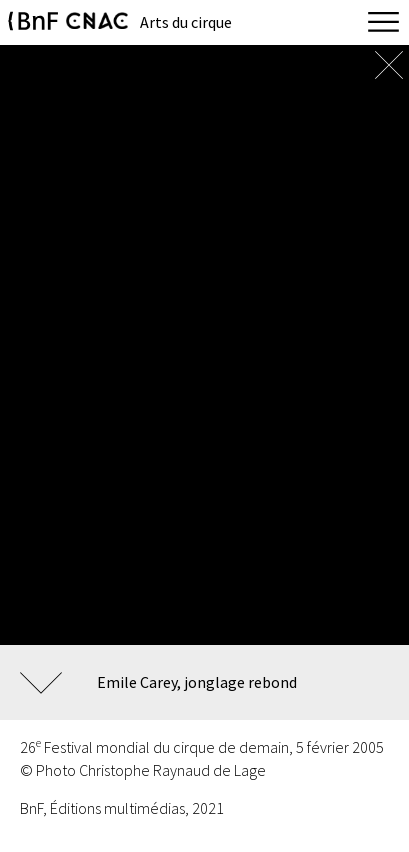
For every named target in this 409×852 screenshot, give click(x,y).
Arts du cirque (186, 22)
